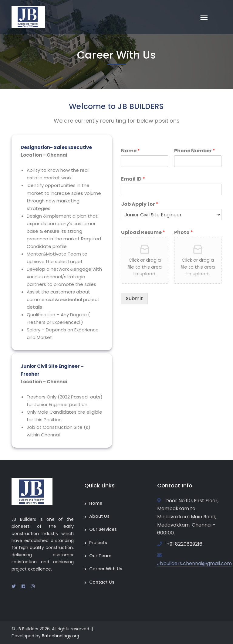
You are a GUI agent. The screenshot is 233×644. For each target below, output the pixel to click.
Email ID (133, 179)
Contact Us (102, 582)
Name (130, 151)
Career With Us (106, 569)
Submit (134, 298)
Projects (98, 543)
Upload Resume (143, 233)
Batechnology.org (61, 636)
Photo (184, 233)
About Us (99, 516)
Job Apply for (140, 204)
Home (96, 503)
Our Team (100, 556)
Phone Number (195, 151)
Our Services (103, 529)
